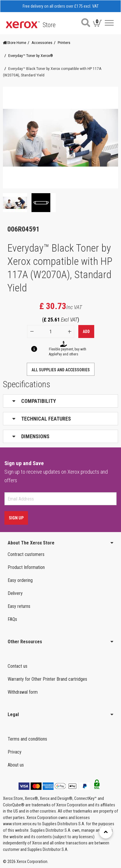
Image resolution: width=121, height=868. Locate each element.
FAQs (12, 619)
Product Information (26, 567)
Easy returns (19, 606)
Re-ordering (21, 817)
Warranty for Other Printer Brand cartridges (47, 679)
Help (13, 830)
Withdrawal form (23, 692)
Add (86, 332)
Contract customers (26, 554)
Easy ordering (20, 580)
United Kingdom (25, 791)
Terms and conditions (27, 739)
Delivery (15, 593)
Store (49, 25)
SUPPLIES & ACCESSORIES (63, 779)
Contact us (18, 666)
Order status (22, 804)
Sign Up (16, 518)
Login (13, 843)
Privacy (15, 752)
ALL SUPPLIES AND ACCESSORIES (61, 370)
